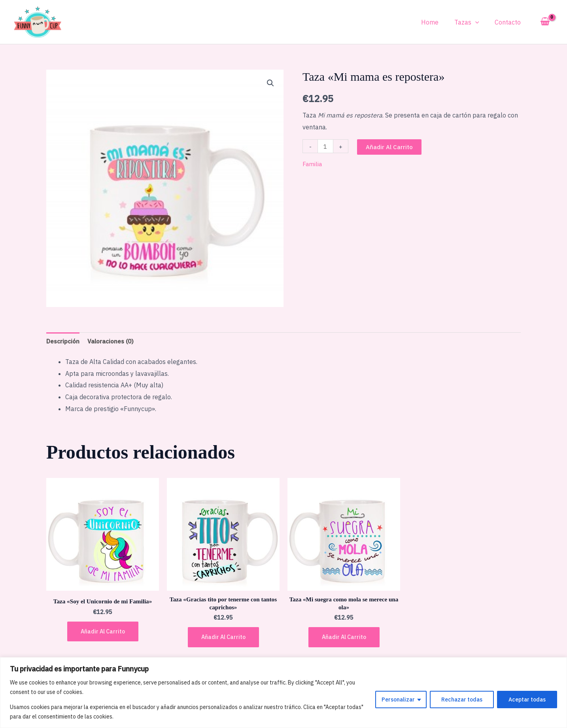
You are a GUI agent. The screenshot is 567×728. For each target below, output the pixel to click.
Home (438, 22)
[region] (283, 693)
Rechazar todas (462, 700)
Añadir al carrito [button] (103, 634)
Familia (313, 164)
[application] (480, 22)
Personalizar (398, 700)
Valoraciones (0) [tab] (114, 341)
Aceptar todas (527, 700)
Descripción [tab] (64, 341)
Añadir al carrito (390, 147)
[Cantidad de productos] (326, 146)
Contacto (509, 22)
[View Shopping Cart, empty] (545, 22)
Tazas (472, 22)
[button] (270, 83)
